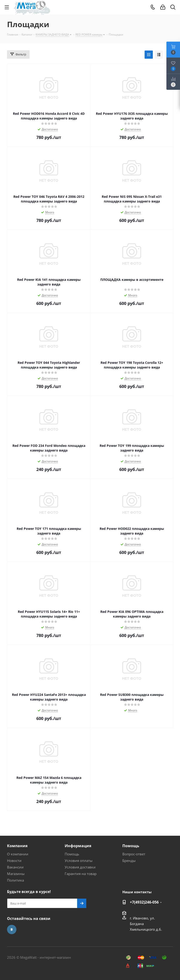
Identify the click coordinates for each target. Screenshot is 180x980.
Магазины (16, 874)
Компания (17, 846)
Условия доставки (80, 867)
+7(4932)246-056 (144, 902)
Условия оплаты (79, 861)
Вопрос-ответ (134, 854)
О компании (18, 854)
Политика (15, 880)
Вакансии (15, 867)
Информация (78, 846)
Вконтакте (12, 929)
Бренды (129, 861)
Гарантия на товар (81, 874)
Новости (14, 861)
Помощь (72, 854)
